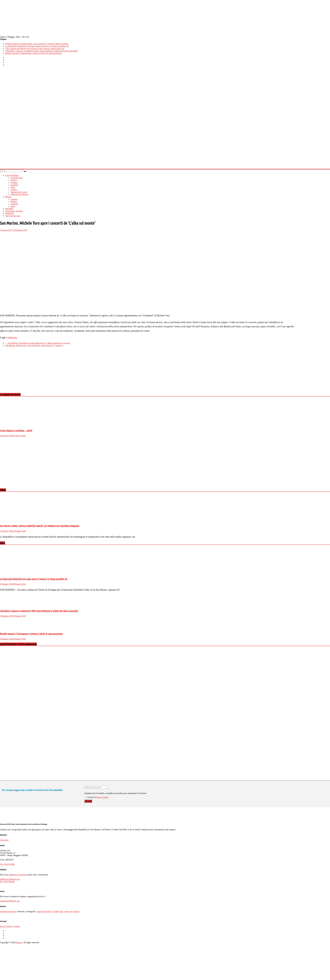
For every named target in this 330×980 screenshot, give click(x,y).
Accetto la (91, 797)
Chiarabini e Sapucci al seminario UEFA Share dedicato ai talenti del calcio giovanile (41, 51)
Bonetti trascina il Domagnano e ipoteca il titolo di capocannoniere (34, 53)
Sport (13, 187)
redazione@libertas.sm (10, 901)
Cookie (17, 926)
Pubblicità (10, 213)
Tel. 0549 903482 (7, 864)
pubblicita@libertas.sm (10, 879)
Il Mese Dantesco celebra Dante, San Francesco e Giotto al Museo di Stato (37, 44)
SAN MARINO (12, 175)
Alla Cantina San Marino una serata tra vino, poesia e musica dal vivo (35, 48)
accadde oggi (58, 911)
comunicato (12, 337)
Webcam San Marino (19, 194)
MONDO (9, 209)
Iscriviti (88, 801)
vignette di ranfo (44, 911)
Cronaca (14, 183)
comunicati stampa (8, 911)
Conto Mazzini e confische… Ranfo (16, 431)
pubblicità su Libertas (18, 875)
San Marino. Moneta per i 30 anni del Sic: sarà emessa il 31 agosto (35, 345)
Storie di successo (13, 216)
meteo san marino (72, 911)
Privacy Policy (102, 797)
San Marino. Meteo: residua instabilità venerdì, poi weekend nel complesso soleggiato (40, 526)
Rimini (8, 197)
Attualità (14, 185)
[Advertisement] (51, 372)
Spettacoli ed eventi (19, 192)
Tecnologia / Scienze (14, 211)
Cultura (14, 190)
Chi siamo (4, 840)
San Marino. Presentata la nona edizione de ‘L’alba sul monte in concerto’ (38, 343)
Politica (14, 180)
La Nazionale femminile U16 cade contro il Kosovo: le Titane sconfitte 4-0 (37, 46)
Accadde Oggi (17, 178)
